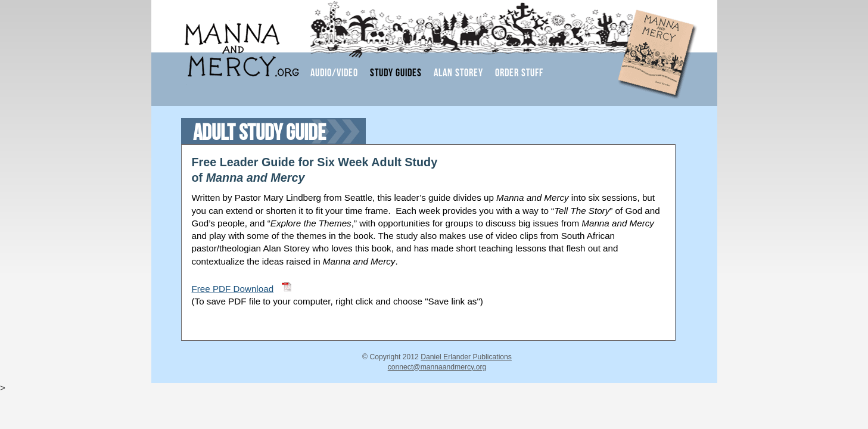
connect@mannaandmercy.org (437, 367)
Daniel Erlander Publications (466, 357)
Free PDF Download (233, 289)
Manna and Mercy (230, 43)
